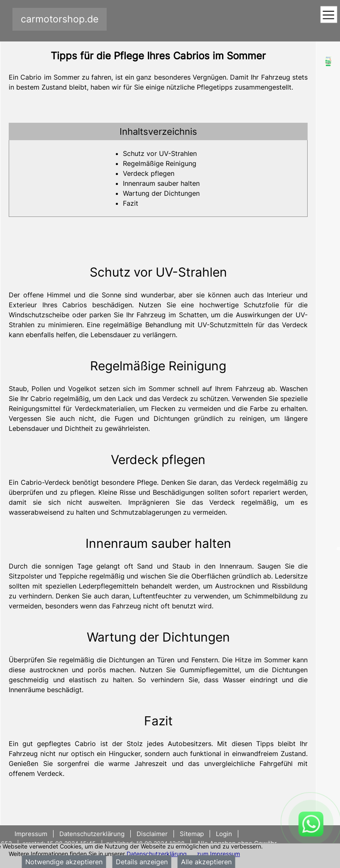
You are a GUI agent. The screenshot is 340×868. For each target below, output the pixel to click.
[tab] (158, 131)
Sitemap (192, 834)
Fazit (131, 203)
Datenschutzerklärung (157, 854)
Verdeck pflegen (149, 173)
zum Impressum (218, 854)
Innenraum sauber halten (161, 183)
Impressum (32, 834)
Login (224, 834)
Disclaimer (152, 834)
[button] (158, 131)
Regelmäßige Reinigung (160, 163)
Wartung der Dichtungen (161, 193)
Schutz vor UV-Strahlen (160, 153)
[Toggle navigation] (329, 15)
